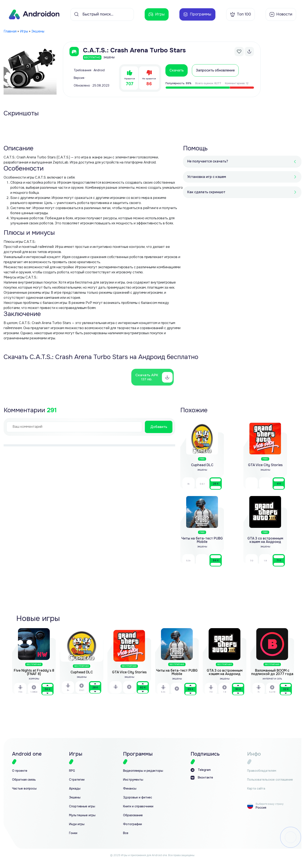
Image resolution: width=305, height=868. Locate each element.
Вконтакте (202, 778)
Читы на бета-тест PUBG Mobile (177, 672)
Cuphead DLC (82, 672)
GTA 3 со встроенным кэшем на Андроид (225, 672)
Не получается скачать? (208, 161)
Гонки (73, 833)
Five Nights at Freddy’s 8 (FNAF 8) (34, 672)
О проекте (20, 771)
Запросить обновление (215, 70)
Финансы (130, 789)
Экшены (38, 31)
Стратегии (77, 780)
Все (126, 833)
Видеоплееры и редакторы (143, 771)
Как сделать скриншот (206, 192)
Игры (156, 14)
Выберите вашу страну (270, 804)
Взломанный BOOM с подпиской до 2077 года (272, 672)
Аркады (75, 789)
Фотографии (132, 824)
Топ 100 (241, 14)
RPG (72, 771)
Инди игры (77, 824)
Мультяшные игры (82, 815)
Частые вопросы (24, 789)
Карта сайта (256, 789)
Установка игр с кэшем (207, 177)
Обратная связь (24, 780)
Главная (10, 31)
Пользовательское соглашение (270, 780)
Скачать (177, 70)
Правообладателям (262, 771)
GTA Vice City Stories (129, 672)
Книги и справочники (138, 806)
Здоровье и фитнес (138, 797)
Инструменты (133, 780)
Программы (197, 14)
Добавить (159, 427)
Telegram (201, 770)
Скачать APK (147, 377)
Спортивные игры (82, 806)
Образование (133, 815)
